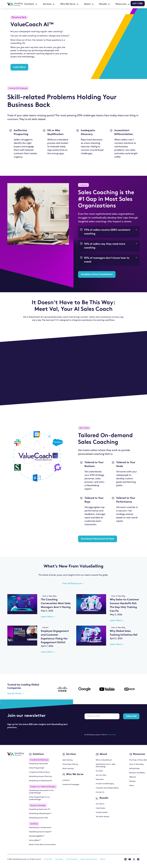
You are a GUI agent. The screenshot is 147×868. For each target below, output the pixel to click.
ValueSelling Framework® (38, 764)
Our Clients (100, 804)
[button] (31, 4)
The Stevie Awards (102, 817)
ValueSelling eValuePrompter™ (40, 814)
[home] (15, 4)
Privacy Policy (112, 735)
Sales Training (67, 760)
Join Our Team (101, 775)
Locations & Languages (71, 785)
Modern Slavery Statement (89, 859)
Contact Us (100, 792)
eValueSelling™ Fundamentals (40, 828)
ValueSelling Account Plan (39, 818)
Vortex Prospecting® (37, 768)
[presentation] (102, 726)
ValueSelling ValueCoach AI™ (40, 809)
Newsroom (100, 779)
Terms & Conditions (72, 859)
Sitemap (102, 859)
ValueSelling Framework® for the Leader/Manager (41, 792)
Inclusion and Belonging (105, 784)
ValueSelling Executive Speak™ (40, 832)
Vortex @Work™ (35, 840)
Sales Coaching (68, 769)
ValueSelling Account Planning (40, 777)
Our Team (99, 771)
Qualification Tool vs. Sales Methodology (106, 766)
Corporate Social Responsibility (107, 788)
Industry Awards (102, 812)
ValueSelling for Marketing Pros (40, 781)
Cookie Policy (59, 859)
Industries (66, 780)
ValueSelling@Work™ (37, 836)
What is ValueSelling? (104, 760)
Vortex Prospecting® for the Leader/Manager (39, 798)
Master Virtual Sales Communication (42, 845)
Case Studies (100, 808)
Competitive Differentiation (39, 772)
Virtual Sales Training (70, 764)
